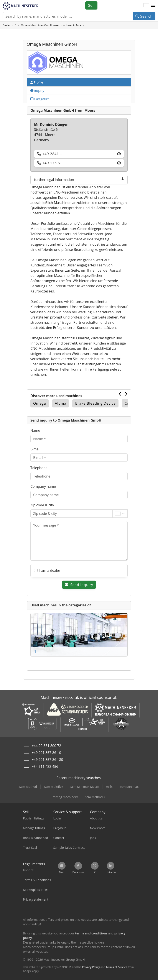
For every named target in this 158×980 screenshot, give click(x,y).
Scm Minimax (129, 787)
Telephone (39, 468)
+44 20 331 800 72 (46, 746)
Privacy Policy (91, 967)
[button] (153, 5)
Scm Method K (95, 797)
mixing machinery (65, 797)
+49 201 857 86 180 (47, 760)
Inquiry (37, 91)
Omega (40, 403)
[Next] (126, 394)
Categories (40, 99)
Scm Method (28, 787)
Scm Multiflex (54, 787)
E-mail (35, 449)
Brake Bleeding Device (95, 403)
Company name (43, 486)
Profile (37, 82)
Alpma (61, 403)
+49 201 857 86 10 (46, 753)
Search (144, 16)
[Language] (146, 5)
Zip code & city (42, 505)
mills (109, 787)
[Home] (7, 25)
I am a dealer (50, 570)
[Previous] (120, 394)
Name (35, 430)
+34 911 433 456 (45, 767)
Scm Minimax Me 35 (85, 787)
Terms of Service (117, 967)
